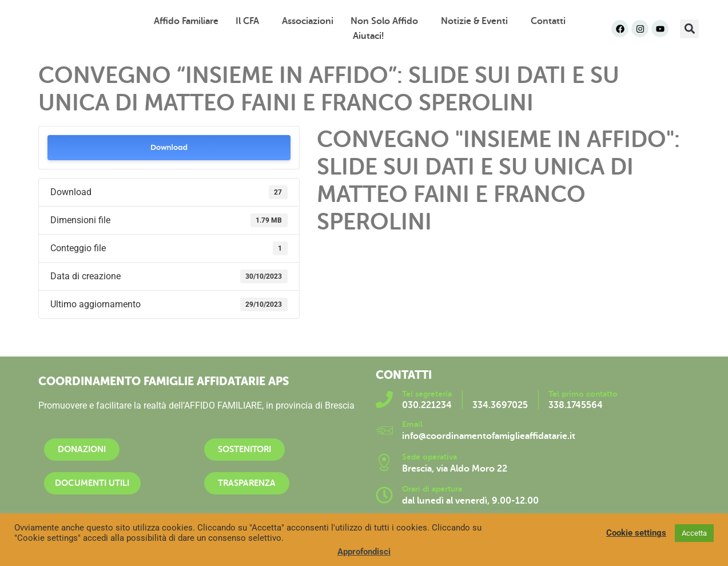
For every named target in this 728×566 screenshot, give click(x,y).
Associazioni (308, 21)
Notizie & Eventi (477, 21)
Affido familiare (186, 21)
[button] (689, 29)
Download (169, 147)
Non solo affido (387, 21)
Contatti (548, 21)
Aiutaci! (368, 36)
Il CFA (250, 21)
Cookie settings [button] (636, 533)
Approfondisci (364, 552)
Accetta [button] (694, 533)
